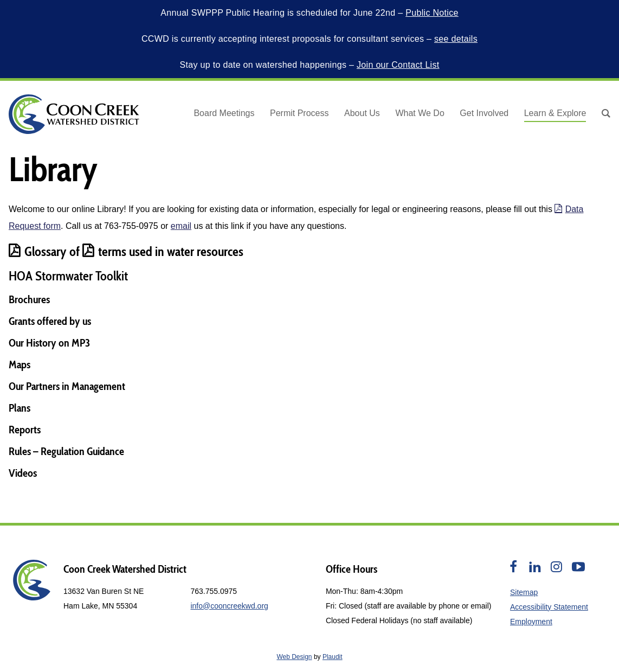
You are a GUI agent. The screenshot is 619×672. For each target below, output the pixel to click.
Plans (20, 408)
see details (456, 39)
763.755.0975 (214, 591)
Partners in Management (76, 386)
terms (104, 251)
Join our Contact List (398, 65)
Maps (20, 364)
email (181, 226)
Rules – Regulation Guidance (66, 451)
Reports (25, 430)
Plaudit (333, 657)
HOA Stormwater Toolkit (68, 276)
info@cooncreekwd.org (229, 606)
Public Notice (432, 13)
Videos (23, 473)
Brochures (29, 299)
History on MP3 (58, 343)
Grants (22, 321)
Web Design (294, 657)
